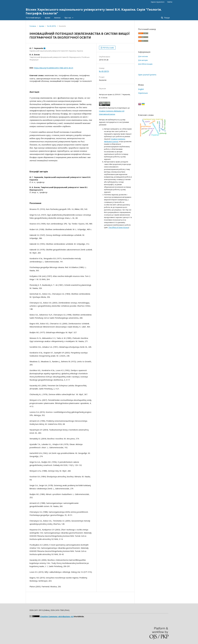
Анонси (57, 18)
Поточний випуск (33, 18)
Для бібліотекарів (145, 64)
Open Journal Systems (147, 75)
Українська (143, 93)
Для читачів (143, 56)
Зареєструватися (158, 2)
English (141, 89)
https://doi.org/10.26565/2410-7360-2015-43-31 (54, 68)
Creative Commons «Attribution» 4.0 (57, 617)
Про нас (68, 18)
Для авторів (143, 60)
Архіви (47, 18)
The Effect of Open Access (118, 227)
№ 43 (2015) (52, 26)
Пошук (167, 18)
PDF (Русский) (108, 48)
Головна (33, 26)
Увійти (170, 2)
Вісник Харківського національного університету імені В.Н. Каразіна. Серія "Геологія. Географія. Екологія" (94, 11)
